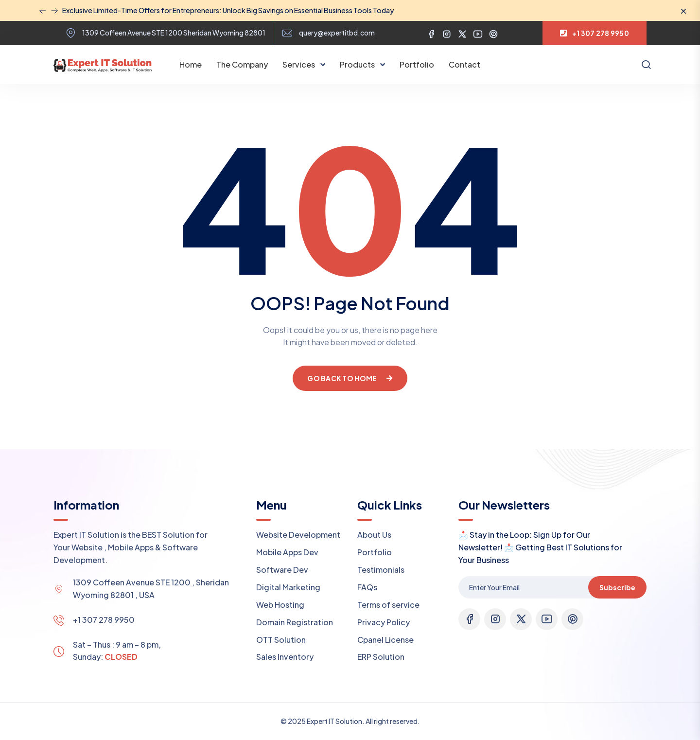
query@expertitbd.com (337, 33)
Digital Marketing (288, 587)
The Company (242, 64)
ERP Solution (381, 657)
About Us (374, 535)
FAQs (367, 587)
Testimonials (381, 570)
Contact (464, 64)
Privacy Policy (384, 622)
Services (299, 64)
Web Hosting (280, 605)
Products (358, 64)
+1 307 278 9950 (104, 620)
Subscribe (617, 587)
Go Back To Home (350, 378)
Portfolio (417, 64)
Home (191, 64)
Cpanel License (385, 640)
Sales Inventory (285, 657)
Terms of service (388, 605)
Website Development (298, 535)
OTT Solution (281, 640)
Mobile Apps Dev (287, 552)
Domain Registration (295, 622)
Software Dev (282, 570)
